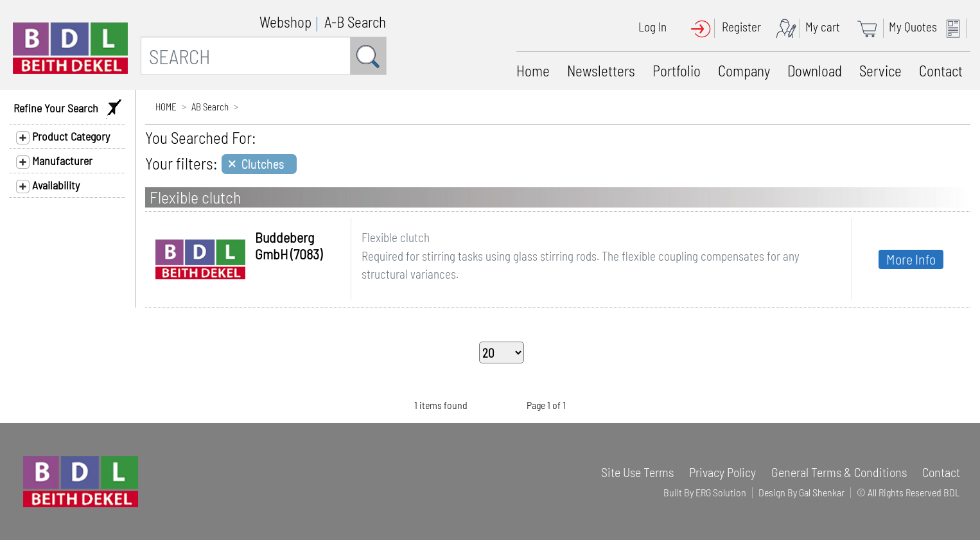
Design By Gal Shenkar (801, 492)
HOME (166, 107)
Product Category (63, 137)
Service (880, 71)
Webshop (285, 22)
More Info (911, 259)
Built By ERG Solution (705, 492)
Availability (48, 186)
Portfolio (677, 71)
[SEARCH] (246, 56)
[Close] (259, 164)
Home (533, 71)
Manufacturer (54, 161)
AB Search (210, 107)
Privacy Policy (722, 472)
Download (815, 71)
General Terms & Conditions (839, 472)
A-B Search (355, 22)
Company (744, 71)
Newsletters (601, 71)
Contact (941, 71)
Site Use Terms (637, 472)
